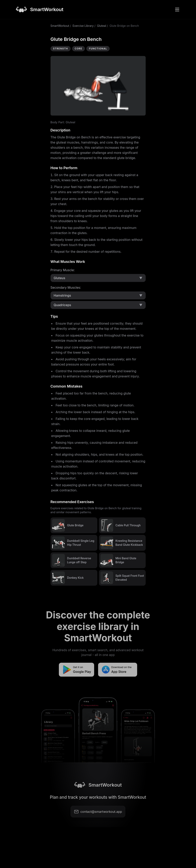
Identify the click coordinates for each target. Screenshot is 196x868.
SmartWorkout (60, 26)
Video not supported (98, 86)
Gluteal (101, 26)
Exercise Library (83, 26)
